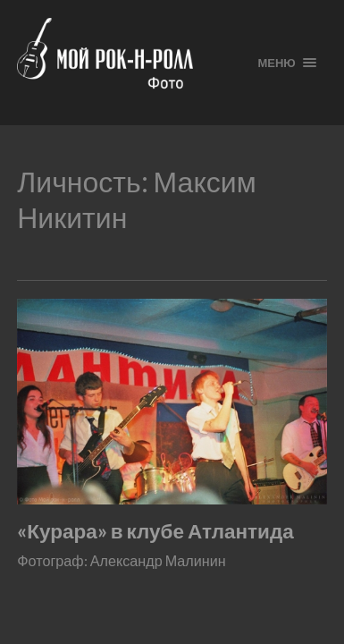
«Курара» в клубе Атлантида (155, 531)
